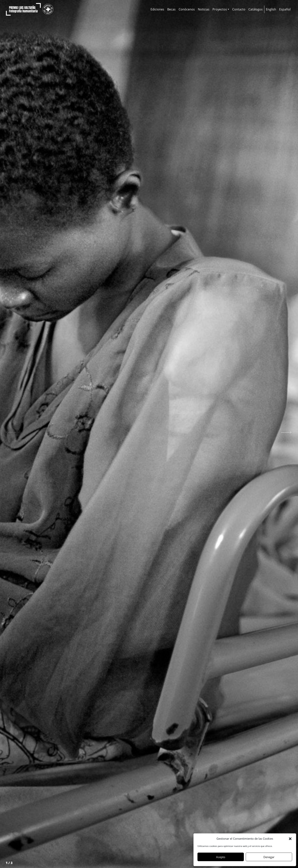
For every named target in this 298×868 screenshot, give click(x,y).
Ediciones (157, 9)
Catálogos (256, 9)
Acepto (221, 857)
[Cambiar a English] (271, 9)
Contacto (239, 9)
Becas (171, 9)
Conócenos (187, 9)
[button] (290, 839)
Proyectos (220, 9)
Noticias (204, 9)
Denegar (269, 857)
